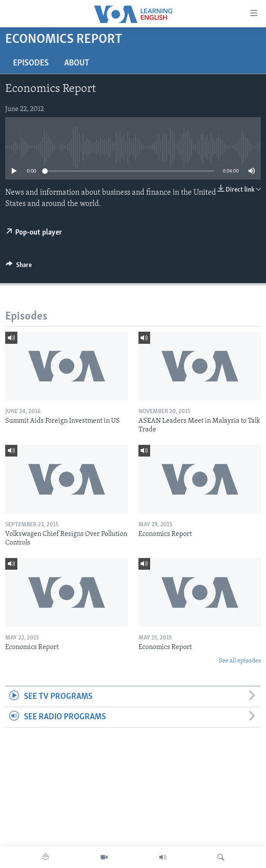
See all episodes (240, 661)
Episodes (31, 63)
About (77, 63)
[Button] (19, 267)
